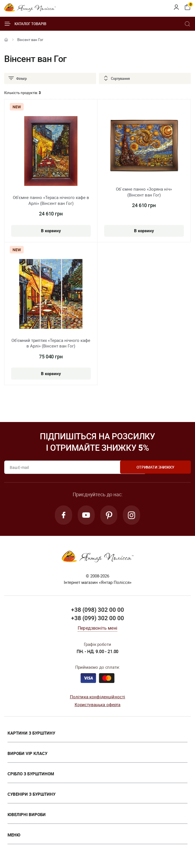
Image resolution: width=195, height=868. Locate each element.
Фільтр (17, 78)
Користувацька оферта (98, 705)
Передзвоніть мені (97, 629)
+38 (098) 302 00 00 (97, 610)
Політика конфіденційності (98, 697)
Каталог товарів (25, 24)
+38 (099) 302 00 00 (97, 618)
